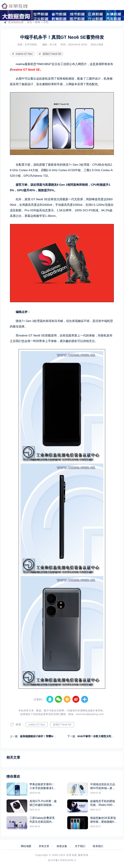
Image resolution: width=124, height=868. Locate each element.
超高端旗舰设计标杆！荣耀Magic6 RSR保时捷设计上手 (52, 736)
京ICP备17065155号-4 (62, 860)
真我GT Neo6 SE (49, 54)
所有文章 (44, 846)
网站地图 (26, 846)
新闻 (38, 22)
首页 (29, 22)
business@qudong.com (90, 714)
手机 (46, 22)
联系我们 (98, 846)
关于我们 (80, 846)
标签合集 (62, 846)
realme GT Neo (22, 54)
